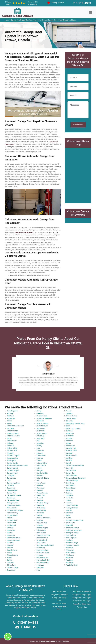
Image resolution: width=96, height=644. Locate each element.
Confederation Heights (15, 510)
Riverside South (71, 451)
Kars (38, 448)
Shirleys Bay (70, 473)
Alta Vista (11, 416)
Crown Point (11, 523)
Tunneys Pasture (72, 508)
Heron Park (40, 431)
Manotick (40, 498)
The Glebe (69, 498)
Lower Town (41, 483)
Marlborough (41, 508)
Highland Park (41, 433)
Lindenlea (40, 476)
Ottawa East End (42, 558)
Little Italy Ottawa (43, 478)
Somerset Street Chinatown (76, 478)
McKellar (40, 520)
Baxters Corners (13, 433)
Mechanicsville (42, 523)
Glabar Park (11, 565)
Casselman (11, 488)
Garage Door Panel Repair (82, 601)
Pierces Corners (71, 416)
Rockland (69, 458)
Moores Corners (42, 538)
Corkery (10, 518)
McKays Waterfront (43, 518)
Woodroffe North (72, 565)
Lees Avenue (41, 466)
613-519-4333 (82, 3)
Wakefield (69, 525)
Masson (39, 515)
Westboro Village (72, 543)
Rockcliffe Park (71, 456)
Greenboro (40, 413)
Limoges (40, 471)
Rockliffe (69, 461)
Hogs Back (40, 438)
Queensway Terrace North (75, 423)
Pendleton (69, 413)
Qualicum (69, 421)
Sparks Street (71, 488)
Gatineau (10, 563)
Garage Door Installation (59, 595)
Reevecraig (70, 433)
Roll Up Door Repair (59, 603)
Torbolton (69, 503)
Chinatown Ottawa (14, 505)
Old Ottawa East (42, 550)
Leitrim (39, 468)
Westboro (69, 540)
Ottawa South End (43, 560)
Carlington (11, 476)
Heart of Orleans (42, 423)
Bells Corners (12, 441)
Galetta (10, 560)
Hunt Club (40, 443)
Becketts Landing (13, 436)
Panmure (69, 411)
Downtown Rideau (14, 540)
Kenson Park (41, 456)
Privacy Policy (82, 607)
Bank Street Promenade (16, 426)
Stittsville (69, 493)
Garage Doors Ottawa (48, 641)
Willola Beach (71, 553)
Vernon (68, 518)
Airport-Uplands (13, 411)
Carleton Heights (13, 471)
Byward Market (12, 468)
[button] (40, 366)
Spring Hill (69, 490)
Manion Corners (42, 493)
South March (70, 486)
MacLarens (40, 488)
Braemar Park (12, 451)
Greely (39, 411)
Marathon (40, 500)
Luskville (40, 486)
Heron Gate (41, 428)
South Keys (70, 483)
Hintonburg (40, 436)
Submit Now (78, 125)
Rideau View (70, 446)
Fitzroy (9, 553)
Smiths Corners (71, 476)
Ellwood (10, 548)
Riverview (69, 453)
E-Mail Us (28, 627)
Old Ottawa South (43, 553)
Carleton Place (12, 473)
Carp (9, 481)
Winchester (70, 555)
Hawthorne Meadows (44, 418)
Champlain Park (13, 503)
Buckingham (11, 461)
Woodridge (69, 563)
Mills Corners (41, 530)
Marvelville (40, 513)
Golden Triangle (13, 568)
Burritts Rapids (12, 463)
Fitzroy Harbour (12, 555)
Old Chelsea (41, 548)
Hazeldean (40, 421)
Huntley (39, 446)
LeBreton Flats (42, 463)
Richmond (69, 441)
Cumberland (11, 525)
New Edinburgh (42, 540)
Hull (38, 441)
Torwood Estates (72, 505)
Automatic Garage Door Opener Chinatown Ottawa (58, 20)
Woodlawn (69, 558)
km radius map (78, 175)
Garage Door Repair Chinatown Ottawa (25, 20)
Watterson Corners (72, 528)
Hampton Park (42, 416)
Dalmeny (10, 528)
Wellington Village (72, 533)
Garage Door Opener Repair (59, 608)
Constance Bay (12, 513)
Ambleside (11, 418)
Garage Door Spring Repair (59, 599)
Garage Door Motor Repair (82, 598)
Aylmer (10, 423)
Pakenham (40, 568)
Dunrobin (10, 543)
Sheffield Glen (71, 471)
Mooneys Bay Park (43, 535)
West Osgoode (71, 538)
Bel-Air (9, 438)
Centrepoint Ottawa (14, 495)
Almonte (10, 413)
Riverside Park (71, 448)
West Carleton (71, 535)
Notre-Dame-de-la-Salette (45, 545)
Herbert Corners (42, 426)
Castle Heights (12, 490)
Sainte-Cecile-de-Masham (75, 466)
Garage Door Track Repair (82, 592)
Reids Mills (70, 436)
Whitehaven (70, 550)
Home (7, 20)
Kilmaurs (40, 458)
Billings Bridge (12, 448)
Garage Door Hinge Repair (82, 595)
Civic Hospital (12, 508)
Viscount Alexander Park (74, 520)
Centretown (11, 498)
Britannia (10, 453)
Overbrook (40, 565)
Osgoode (40, 555)
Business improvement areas (18, 466)
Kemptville (40, 451)
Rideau (68, 443)
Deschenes (11, 530)
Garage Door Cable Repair (82, 604)
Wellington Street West (74, 530)
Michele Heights (42, 528)
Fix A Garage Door (59, 592)
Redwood (69, 431)
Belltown (10, 443)
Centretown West (13, 500)
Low (38, 481)
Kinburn (39, 461)
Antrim (9, 421)
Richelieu (69, 438)
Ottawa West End (43, 563)
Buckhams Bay (12, 458)
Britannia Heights (13, 456)
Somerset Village (72, 481)
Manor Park (41, 495)
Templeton (69, 495)
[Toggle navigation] (90, 12)
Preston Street (71, 418)
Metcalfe (40, 525)
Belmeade (11, 446)
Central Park (11, 493)
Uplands (69, 510)
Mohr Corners (41, 533)
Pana (38, 570)
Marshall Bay (41, 510)
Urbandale (69, 513)
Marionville (40, 505)
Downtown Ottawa (14, 538)
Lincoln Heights (42, 473)
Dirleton (10, 533)
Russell (68, 463)
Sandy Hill (69, 468)
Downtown (11, 535)
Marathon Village (42, 503)
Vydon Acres (70, 523)
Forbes (10, 558)
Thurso (68, 500)
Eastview (10, 545)
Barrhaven (11, 428)
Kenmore (40, 453)
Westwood (69, 548)
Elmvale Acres (12, 550)
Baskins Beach (12, 431)
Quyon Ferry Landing (73, 428)
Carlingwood (11, 478)
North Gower (41, 543)
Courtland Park (12, 520)
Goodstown (11, 570)
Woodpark (69, 560)
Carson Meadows (13, 483)
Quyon (68, 426)
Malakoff (40, 490)
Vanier (68, 515)
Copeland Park (12, 515)
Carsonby (10, 486)
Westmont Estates (72, 545)
